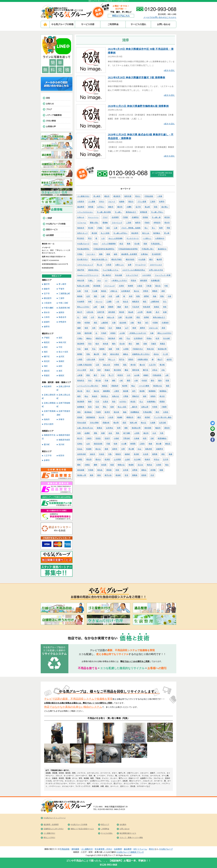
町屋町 (89, 449)
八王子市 (152, 365)
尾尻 (125, 365)
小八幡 (124, 444)
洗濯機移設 (135, 412)
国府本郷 (88, 333)
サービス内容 (88, 24)
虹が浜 (102, 417)
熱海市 (147, 459)
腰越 (119, 307)
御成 (125, 412)
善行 (130, 344)
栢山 (86, 396)
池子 (147, 323)
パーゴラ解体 (144, 386)
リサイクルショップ (85, 265)
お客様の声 (51, 127)
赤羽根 (153, 470)
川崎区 (87, 465)
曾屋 (112, 465)
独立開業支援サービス (128, 833)
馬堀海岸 (115, 386)
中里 (86, 291)
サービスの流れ (138, 24)
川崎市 (89, 438)
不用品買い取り (148, 249)
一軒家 (160, 196)
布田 (79, 433)
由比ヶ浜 (111, 317)
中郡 (118, 349)
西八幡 (131, 449)
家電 (85, 317)
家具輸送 (88, 412)
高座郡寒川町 (64, 308)
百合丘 (80, 449)
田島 (162, 296)
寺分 (90, 380)
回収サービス (52, 230)
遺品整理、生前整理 (129, 254)
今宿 (110, 296)
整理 (129, 380)
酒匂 (152, 380)
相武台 (149, 465)
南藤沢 (146, 375)
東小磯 (159, 444)
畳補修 (105, 223)
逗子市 (138, 207)
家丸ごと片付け (83, 307)
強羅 (110, 349)
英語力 (131, 202)
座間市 (143, 328)
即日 (90, 238)
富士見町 (129, 317)
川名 (163, 370)
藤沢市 (120, 207)
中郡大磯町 (49, 308)
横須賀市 (117, 196)
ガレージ (99, 302)
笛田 (86, 328)
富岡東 (155, 454)
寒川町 (91, 228)
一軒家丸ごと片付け (119, 280)
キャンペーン (93, 217)
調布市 (167, 428)
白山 (139, 449)
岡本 (118, 433)
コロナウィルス (156, 265)
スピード (112, 202)
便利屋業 (144, 280)
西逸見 (107, 370)
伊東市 (61, 419)
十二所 (165, 354)
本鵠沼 (113, 333)
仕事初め (144, 254)
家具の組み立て (159, 317)
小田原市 (81, 202)
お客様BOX (160, 238)
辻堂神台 (110, 428)
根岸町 (125, 386)
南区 (145, 302)
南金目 (95, 396)
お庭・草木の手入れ (85, 428)
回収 (156, 207)
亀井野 (159, 259)
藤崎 (96, 465)
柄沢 (157, 412)
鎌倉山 (89, 338)
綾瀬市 (47, 322)
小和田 (80, 359)
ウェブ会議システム (110, 270)
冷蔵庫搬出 (151, 402)
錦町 (114, 380)
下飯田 (153, 344)
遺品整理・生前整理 (51, 825)
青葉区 (163, 344)
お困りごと (120, 265)
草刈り (138, 196)
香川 (88, 391)
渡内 (126, 307)
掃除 (79, 323)
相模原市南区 (64, 435)
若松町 (80, 417)
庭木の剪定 (115, 354)
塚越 (170, 454)
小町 (121, 380)
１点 (103, 238)
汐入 (165, 302)
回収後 (145, 217)
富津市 (107, 412)
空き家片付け (82, 259)
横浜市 (107, 196)
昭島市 (118, 454)
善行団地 (117, 370)
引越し (91, 280)
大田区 (166, 412)
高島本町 (149, 449)
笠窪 (126, 475)
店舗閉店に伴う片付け (141, 354)
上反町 (127, 459)
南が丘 (144, 423)
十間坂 (126, 396)
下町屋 (149, 286)
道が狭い (165, 207)
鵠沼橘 (126, 391)
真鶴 (101, 254)
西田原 (109, 470)
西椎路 (135, 475)
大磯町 (129, 207)
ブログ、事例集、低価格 (131, 228)
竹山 (128, 338)
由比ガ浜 (107, 365)
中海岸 (104, 333)
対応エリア (105, 825)
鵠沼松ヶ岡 (82, 475)
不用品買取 (147, 412)
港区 (79, 412)
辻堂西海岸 (138, 338)
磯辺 (126, 370)
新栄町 (118, 475)
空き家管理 (156, 254)
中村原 (144, 380)
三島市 (142, 444)
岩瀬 (165, 312)
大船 (132, 323)
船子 (96, 375)
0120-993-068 (109, 865)
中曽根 (155, 323)
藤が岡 (96, 354)
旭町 (138, 344)
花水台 (156, 354)
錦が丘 (98, 449)
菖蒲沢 (131, 359)
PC (78, 317)
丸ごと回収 (105, 233)
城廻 (79, 328)
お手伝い (101, 207)
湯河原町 (112, 312)
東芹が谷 (108, 475)
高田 (124, 423)
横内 (114, 344)
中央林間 (81, 302)
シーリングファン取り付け (88, 386)
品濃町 (87, 433)
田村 (105, 354)
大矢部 (146, 454)
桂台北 (126, 302)
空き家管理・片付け (103, 849)
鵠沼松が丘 (158, 386)
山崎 (95, 307)
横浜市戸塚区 (117, 259)
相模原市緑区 (64, 440)
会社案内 (123, 825)
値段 (115, 254)
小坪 (92, 317)
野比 (105, 407)
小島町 (116, 438)
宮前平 (107, 438)
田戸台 (122, 359)
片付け (102, 202)
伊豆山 (157, 459)
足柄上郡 (145, 407)
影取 (138, 296)
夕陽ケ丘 (114, 291)
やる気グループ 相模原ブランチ (130, 852)
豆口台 (140, 465)
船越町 (120, 417)
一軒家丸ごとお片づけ (137, 333)
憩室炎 (133, 280)
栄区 (108, 228)
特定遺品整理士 (83, 249)
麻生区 (168, 444)
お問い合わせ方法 (156, 270)
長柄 (112, 407)
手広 (94, 349)
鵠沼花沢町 (98, 444)
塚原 (168, 386)
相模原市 (136, 302)
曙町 (79, 465)
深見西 (104, 465)
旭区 (96, 296)
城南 (86, 349)
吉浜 (110, 433)
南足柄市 (135, 233)
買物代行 (136, 396)
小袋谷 (140, 286)
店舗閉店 (135, 217)
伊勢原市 (157, 223)
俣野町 (146, 296)
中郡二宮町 (63, 303)
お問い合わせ (164, 24)
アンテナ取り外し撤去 (163, 417)
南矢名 (100, 470)
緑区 (121, 338)
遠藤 (102, 307)
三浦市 (153, 202)
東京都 (94, 233)
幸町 (165, 307)
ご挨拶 (49, 218)
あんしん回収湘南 (116, 238)
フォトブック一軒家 (163, 275)
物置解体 (152, 391)
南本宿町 (148, 428)
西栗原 (162, 402)
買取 (96, 433)
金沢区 (169, 359)
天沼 (152, 475)
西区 (138, 317)
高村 (99, 370)
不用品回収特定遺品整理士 (104, 249)
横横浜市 (130, 417)
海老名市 (81, 228)
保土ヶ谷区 (122, 407)
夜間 (161, 228)
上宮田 (137, 433)
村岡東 (87, 323)
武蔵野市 (160, 449)
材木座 (106, 344)
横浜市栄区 (130, 259)
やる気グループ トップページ (55, 818)
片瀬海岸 (165, 323)
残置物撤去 (162, 438)
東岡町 (80, 354)
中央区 (102, 454)
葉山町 (147, 207)
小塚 (136, 380)
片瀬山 (80, 338)
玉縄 (120, 317)
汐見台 (155, 370)
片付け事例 (94, 423)
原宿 (163, 328)
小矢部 (111, 417)
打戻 (97, 402)
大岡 (123, 449)
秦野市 (138, 223)
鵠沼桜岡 (81, 402)
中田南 (91, 470)
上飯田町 (105, 323)
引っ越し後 (156, 217)
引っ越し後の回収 (104, 212)
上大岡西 (117, 459)
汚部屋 (125, 217)
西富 (88, 375)
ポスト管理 (82, 370)
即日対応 (81, 238)
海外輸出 (157, 233)
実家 (145, 244)
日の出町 (167, 338)
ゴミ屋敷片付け (83, 196)
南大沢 (162, 396)
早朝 (168, 228)
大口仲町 (137, 459)
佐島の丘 (116, 396)
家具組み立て (131, 212)
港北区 (133, 402)
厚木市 (167, 223)
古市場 (126, 470)
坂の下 (80, 312)
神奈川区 (150, 349)
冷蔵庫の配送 (143, 359)
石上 (141, 402)
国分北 (158, 286)
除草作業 (128, 196)
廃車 (129, 244)
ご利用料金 (113, 24)
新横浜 (100, 428)
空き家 (137, 244)
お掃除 (126, 349)
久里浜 (106, 402)
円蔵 (108, 444)
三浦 (115, 228)
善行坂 (98, 380)
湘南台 (126, 354)
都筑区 (105, 386)
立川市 (166, 459)
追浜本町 (123, 323)
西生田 (89, 459)
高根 (145, 344)
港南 (106, 449)
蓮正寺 (146, 433)
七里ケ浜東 (91, 359)
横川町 (162, 365)
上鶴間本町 (155, 302)
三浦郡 (109, 302)
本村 (131, 296)
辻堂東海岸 (126, 291)
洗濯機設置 (155, 280)
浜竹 (134, 391)
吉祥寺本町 (82, 454)
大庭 (103, 296)
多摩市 (162, 202)
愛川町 (47, 445)
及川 (157, 312)
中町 (166, 286)
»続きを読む (169, 70)
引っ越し (118, 212)
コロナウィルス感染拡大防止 (134, 270)
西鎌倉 (119, 328)
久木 (154, 433)
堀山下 (160, 359)
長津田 (107, 459)
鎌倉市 (111, 207)
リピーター (91, 254)
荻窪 (90, 407)
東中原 (133, 365)
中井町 (155, 407)
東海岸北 (81, 380)
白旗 (79, 291)
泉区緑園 (81, 470)
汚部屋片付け (138, 349)
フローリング (117, 223)
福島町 (127, 454)
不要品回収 (157, 375)
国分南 (116, 412)
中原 (162, 433)
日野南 (135, 470)
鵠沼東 (142, 391)
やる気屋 (142, 259)
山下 (127, 328)
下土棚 (95, 291)
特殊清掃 (146, 307)
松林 (115, 444)
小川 (129, 375)
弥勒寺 (153, 396)
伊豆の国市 (49, 424)
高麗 (103, 433)
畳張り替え (94, 223)
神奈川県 (81, 280)
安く (154, 228)
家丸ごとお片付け (165, 333)
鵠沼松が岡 (136, 428)
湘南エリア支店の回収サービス (82, 829)
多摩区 (80, 459)
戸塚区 (100, 228)
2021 (99, 280)
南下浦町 (127, 433)
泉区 (96, 323)
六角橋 (136, 438)
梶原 (92, 475)
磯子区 (146, 370)
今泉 (169, 296)
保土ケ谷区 (63, 352)
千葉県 (98, 412)
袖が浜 (96, 391)
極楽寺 (158, 428)
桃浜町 (149, 312)
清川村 (61, 445)
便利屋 (91, 207)
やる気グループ (83, 244)
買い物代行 (107, 275)
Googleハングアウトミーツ (88, 275)
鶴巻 (90, 402)
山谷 (88, 444)
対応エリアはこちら (121, 16)
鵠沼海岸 (112, 338)
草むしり (112, 359)
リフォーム (82, 223)
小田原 (109, 265)
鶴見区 (104, 291)
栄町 (145, 396)
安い (146, 228)
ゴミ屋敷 (92, 202)
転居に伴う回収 (83, 286)
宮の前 (122, 344)
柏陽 (161, 470)
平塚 (106, 380)
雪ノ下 (111, 375)
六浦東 (153, 423)
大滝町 (159, 465)
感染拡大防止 (93, 270)
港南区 (157, 307)
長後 (79, 333)
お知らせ (81, 217)
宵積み (149, 338)
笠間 (119, 428)
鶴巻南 (80, 296)
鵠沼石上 (105, 396)
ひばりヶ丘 (153, 328)
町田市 (120, 375)
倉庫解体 (81, 407)
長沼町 (136, 454)
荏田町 (144, 475)
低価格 (122, 202)
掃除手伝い (100, 338)
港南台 (144, 470)
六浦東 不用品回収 (84, 365)
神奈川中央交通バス (100, 259)
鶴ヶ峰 (101, 317)
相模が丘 (121, 465)
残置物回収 (91, 417)
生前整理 (115, 217)
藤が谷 (142, 365)
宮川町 (102, 359)
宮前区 (98, 438)
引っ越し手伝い (157, 212)
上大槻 (122, 333)
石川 (110, 328)
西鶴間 (111, 307)
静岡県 (133, 444)
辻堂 (88, 296)
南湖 (134, 328)
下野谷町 (127, 438)
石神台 (80, 444)
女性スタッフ (82, 233)
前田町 (147, 417)
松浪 (157, 338)
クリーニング (110, 286)
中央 (103, 375)
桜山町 (131, 312)
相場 (108, 254)
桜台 (167, 465)
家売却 (167, 217)
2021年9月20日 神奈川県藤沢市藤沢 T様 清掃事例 (136, 78)
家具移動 (97, 286)
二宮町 (129, 223)
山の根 (137, 375)
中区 (79, 349)
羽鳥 (88, 354)
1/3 (106, 280)
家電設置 (144, 212)
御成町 (131, 465)
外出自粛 (119, 275)
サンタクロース (133, 238)
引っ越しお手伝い (121, 233)
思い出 (100, 265)
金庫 (130, 265)
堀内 (160, 380)
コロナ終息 (147, 275)
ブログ (105, 217)
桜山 (133, 386)
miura (96, 244)
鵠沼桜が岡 (162, 349)
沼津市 (115, 449)
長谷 (114, 402)
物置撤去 (163, 391)
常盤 (167, 380)
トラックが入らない (85, 212)
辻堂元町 (163, 423)
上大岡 (140, 312)
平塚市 (147, 223)
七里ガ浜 (90, 312)
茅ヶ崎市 (97, 196)
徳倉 (150, 444)
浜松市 (93, 454)
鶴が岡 (116, 423)
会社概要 (50, 235)
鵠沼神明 (81, 344)
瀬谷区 (47, 371)
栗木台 (98, 459)
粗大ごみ (146, 233)
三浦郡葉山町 (64, 294)
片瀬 (114, 323)
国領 (99, 475)
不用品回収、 (156, 244)
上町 (167, 375)
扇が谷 (80, 391)
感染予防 (81, 270)
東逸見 (102, 328)
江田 (97, 365)
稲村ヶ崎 (133, 423)
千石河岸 (136, 307)
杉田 (145, 438)
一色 (117, 302)
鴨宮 (139, 323)
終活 (121, 244)
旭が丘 (136, 291)
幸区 (163, 454)
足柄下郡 (101, 312)
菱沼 (139, 417)
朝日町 (122, 312)
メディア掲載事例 (109, 244)
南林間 (131, 286)
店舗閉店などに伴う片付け (54, 829)
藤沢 (151, 259)
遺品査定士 (162, 249)
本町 (90, 302)
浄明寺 (146, 291)
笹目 (97, 407)
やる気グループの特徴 (62, 24)
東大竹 (80, 438)
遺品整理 (81, 207)
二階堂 (116, 391)
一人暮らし (147, 238)
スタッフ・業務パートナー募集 (131, 838)
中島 (110, 454)
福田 (79, 396)
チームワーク (140, 265)
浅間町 (146, 317)
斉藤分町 (106, 423)
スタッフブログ (132, 275)
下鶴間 (164, 407)
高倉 (155, 296)
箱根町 (102, 349)
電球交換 (136, 370)
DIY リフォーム (140, 849)
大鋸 (152, 333)
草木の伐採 (82, 423)
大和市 (121, 286)
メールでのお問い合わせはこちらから (160, 17)
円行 (90, 344)
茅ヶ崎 (167, 233)
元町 (152, 438)
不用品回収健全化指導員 (128, 249)
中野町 (117, 365)
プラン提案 (142, 202)
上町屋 (80, 375)
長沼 (92, 370)
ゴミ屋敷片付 (87, 849)
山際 (118, 296)
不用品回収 (149, 196)
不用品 (80, 254)
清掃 (163, 291)
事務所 (155, 291)
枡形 (117, 470)
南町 (126, 428)
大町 (94, 328)
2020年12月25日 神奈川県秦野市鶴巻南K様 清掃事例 (138, 106)
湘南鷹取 (106, 391)
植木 (97, 344)
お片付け (123, 402)
